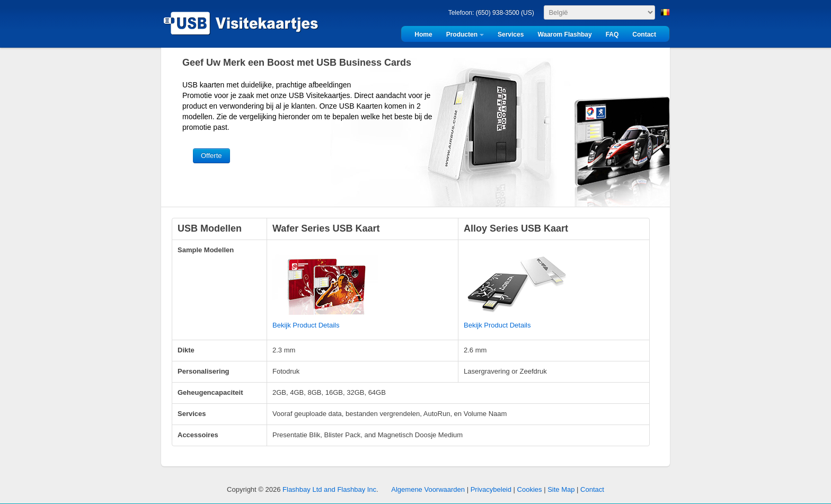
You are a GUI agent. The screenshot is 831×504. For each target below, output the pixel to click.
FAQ (612, 34)
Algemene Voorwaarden (428, 489)
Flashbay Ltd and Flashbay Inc (329, 489)
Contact (644, 34)
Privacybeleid (491, 489)
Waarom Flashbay (564, 34)
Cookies (530, 489)
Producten (462, 34)
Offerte (211, 156)
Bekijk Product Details (306, 325)
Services (511, 34)
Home (423, 34)
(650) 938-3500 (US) (505, 13)
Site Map (561, 489)
